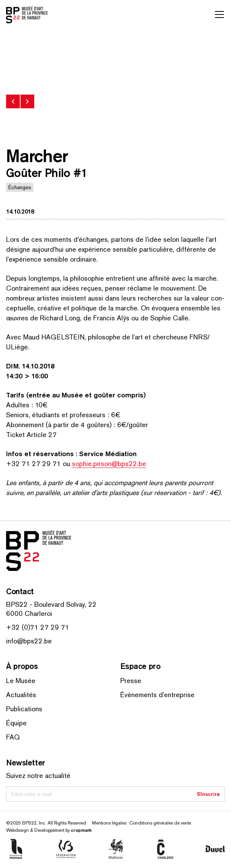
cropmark (81, 830)
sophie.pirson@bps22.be (109, 464)
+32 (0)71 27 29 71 (38, 627)
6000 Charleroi (29, 613)
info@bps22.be (29, 641)
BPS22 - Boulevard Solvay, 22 (51, 604)
